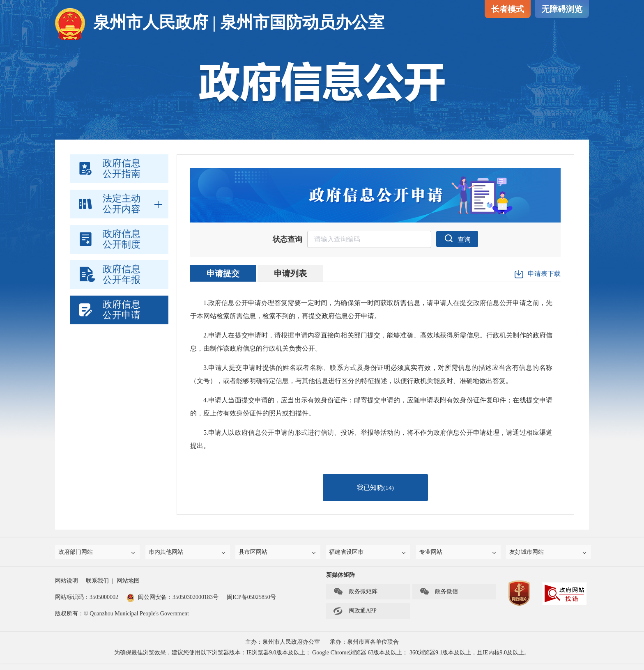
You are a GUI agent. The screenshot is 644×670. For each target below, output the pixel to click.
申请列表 (290, 274)
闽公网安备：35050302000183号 (172, 604)
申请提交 (223, 274)
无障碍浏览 (562, 9)
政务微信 (439, 599)
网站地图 (128, 588)
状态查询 (286, 240)
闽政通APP (355, 618)
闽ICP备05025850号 (251, 604)
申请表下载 (537, 275)
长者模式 (508, 9)
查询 (457, 239)
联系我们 (97, 588)
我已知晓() (376, 490)
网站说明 (67, 588)
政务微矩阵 (355, 599)
